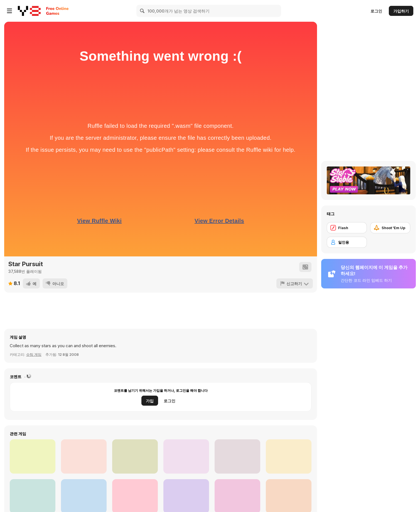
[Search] (143, 11)
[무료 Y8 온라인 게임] (29, 11)
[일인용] (347, 242)
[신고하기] (295, 283)
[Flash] (347, 228)
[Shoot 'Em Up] (390, 228)
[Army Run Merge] (135, 456)
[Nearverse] (186, 456)
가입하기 (401, 11)
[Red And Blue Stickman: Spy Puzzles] (84, 456)
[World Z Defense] (237, 456)
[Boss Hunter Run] (33, 456)
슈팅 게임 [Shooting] (34, 354)
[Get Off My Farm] (289, 456)
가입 (150, 401)
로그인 (376, 11)
